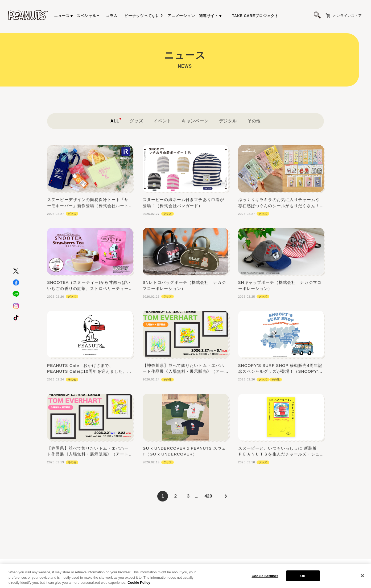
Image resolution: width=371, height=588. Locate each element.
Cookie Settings (265, 576)
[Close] (362, 576)
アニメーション (181, 16)
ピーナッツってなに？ (144, 16)
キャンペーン (195, 140)
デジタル (228, 140)
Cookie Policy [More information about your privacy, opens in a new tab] (139, 583)
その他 (254, 140)
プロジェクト (255, 16)
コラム (112, 16)
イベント (162, 140)
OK (303, 576)
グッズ (136, 140)
